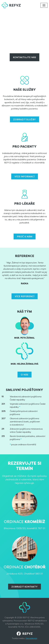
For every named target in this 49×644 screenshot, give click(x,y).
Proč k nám (25, 236)
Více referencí (25, 296)
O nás (24, 375)
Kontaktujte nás (24, 57)
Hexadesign (31, 638)
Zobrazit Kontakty (24, 587)
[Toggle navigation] (44, 5)
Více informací (25, 176)
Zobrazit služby (24, 119)
